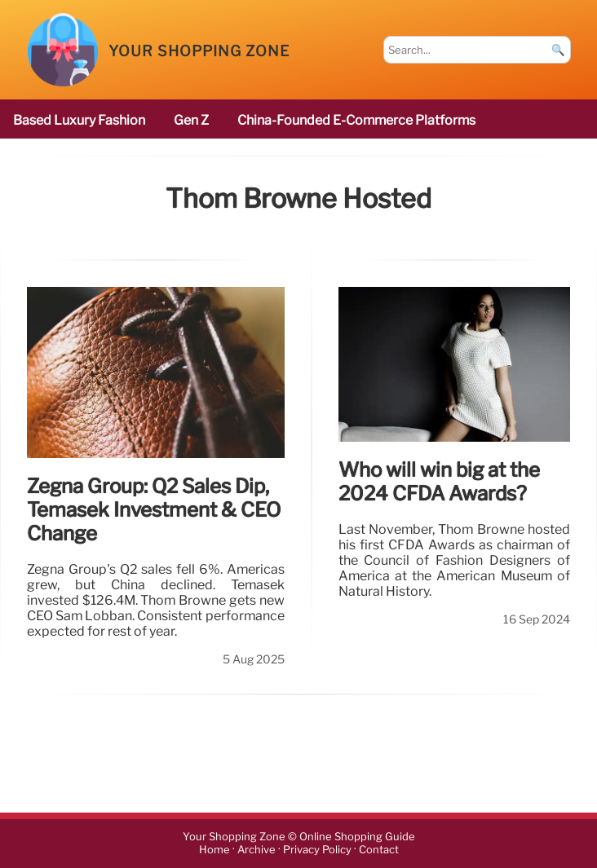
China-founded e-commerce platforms (356, 120)
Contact (379, 850)
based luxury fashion (79, 120)
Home (214, 850)
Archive (256, 850)
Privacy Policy (317, 850)
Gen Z (191, 120)
